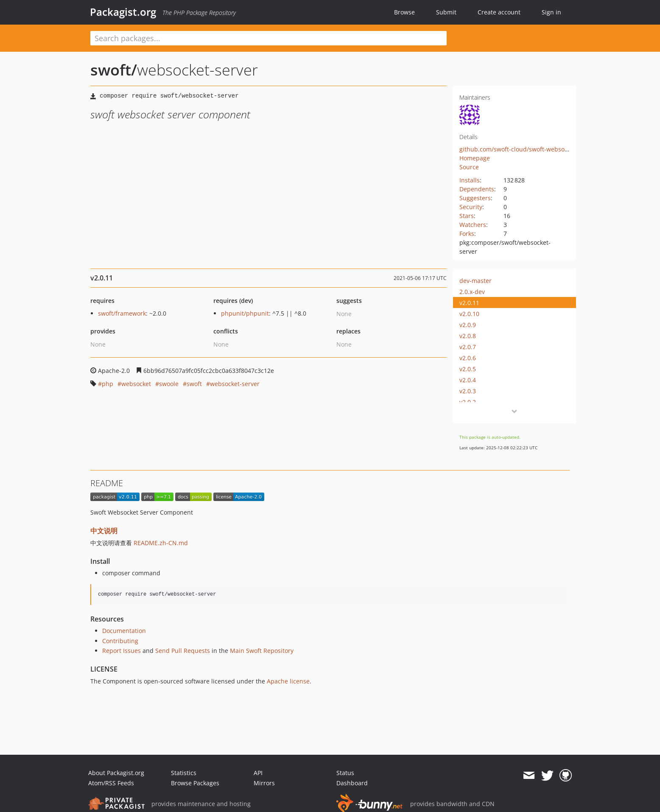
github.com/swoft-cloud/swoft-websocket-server (528, 149)
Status (345, 773)
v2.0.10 (469, 314)
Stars (467, 216)
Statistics (184, 773)
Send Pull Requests (183, 651)
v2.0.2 (468, 402)
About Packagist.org (116, 773)
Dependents (477, 189)
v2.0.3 (468, 391)
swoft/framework (122, 313)
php (108, 384)
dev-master (475, 281)
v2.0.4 (468, 380)
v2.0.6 (468, 358)
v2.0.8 (468, 336)
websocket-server (235, 384)
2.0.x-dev (472, 292)
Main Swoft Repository (262, 651)
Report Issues (122, 651)
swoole (169, 384)
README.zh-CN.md (161, 543)
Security (471, 207)
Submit (446, 12)
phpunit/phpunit (245, 313)
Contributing (120, 641)
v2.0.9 (468, 325)
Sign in (551, 12)
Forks (467, 234)
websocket (136, 384)
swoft (194, 384)
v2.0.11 (469, 303)
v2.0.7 (468, 347)
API (258, 773)
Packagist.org (123, 12)
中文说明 (104, 531)
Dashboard (352, 783)
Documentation (124, 631)
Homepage (475, 158)
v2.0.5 (468, 369)
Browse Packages (195, 783)
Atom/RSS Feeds (111, 783)
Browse (404, 12)
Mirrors (264, 783)
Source (469, 167)
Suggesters (475, 198)
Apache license (288, 681)
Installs (470, 180)
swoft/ (114, 70)
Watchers (473, 225)
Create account (499, 12)
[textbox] (268, 38)
